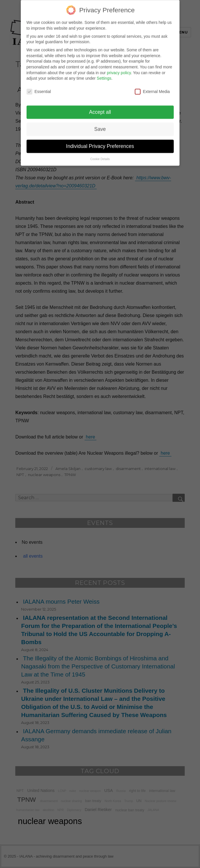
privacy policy (119, 68)
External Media (152, 87)
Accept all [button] (100, 107)
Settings (104, 73)
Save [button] (100, 124)
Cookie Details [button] (100, 154)
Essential (39, 87)
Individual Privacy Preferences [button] (100, 141)
